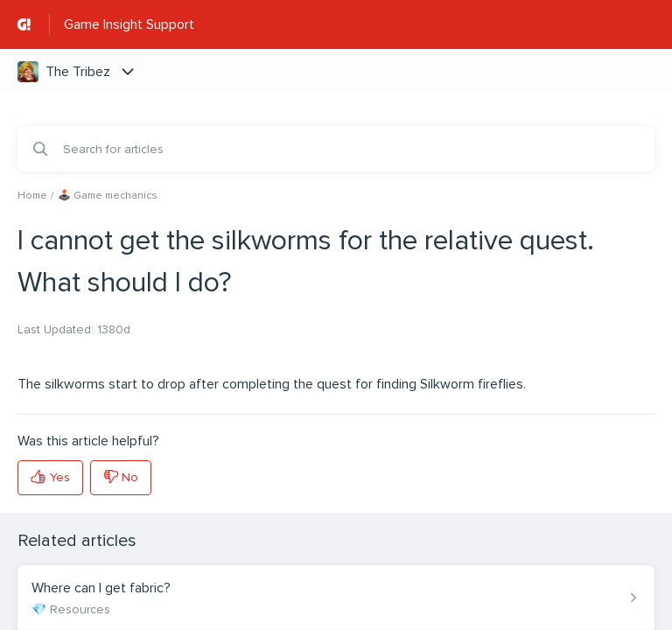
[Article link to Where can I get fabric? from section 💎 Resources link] (336, 598)
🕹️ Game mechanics (108, 196)
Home (32, 196)
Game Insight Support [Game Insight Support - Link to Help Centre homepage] (129, 24)
